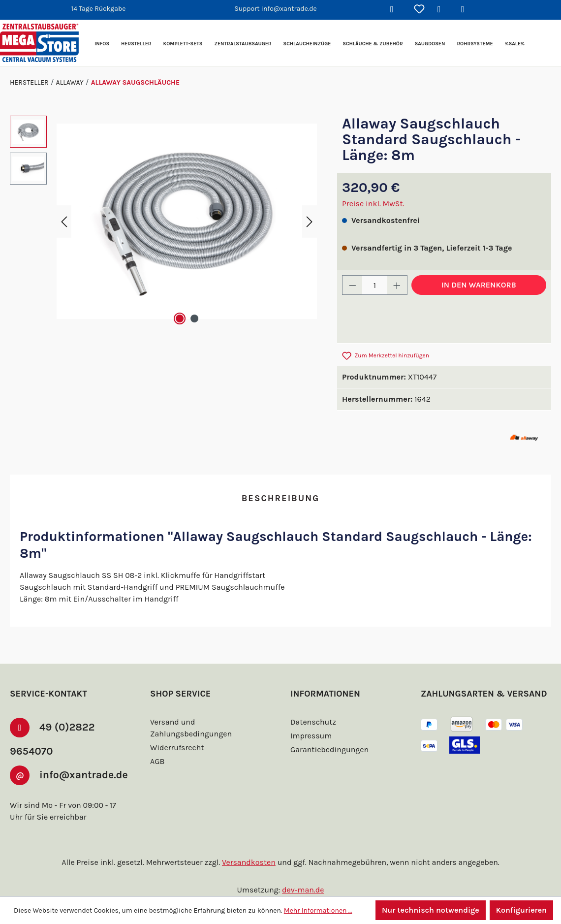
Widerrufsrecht (176, 731)
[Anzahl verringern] (352, 285)
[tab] (280, 499)
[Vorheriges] (64, 221)
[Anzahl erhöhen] (397, 285)
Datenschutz (312, 706)
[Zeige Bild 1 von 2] (180, 319)
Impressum (310, 719)
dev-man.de (303, 890)
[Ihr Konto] (443, 10)
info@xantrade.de (60, 778)
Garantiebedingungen (328, 733)
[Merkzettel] (419, 10)
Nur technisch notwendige (429, 910)
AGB (158, 745)
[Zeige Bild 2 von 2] (194, 319)
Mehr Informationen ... (314, 910)
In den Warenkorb (479, 285)
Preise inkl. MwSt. (373, 204)
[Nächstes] (310, 221)
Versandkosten (250, 862)
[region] (164, 222)
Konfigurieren (521, 910)
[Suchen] (396, 10)
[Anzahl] (375, 285)
